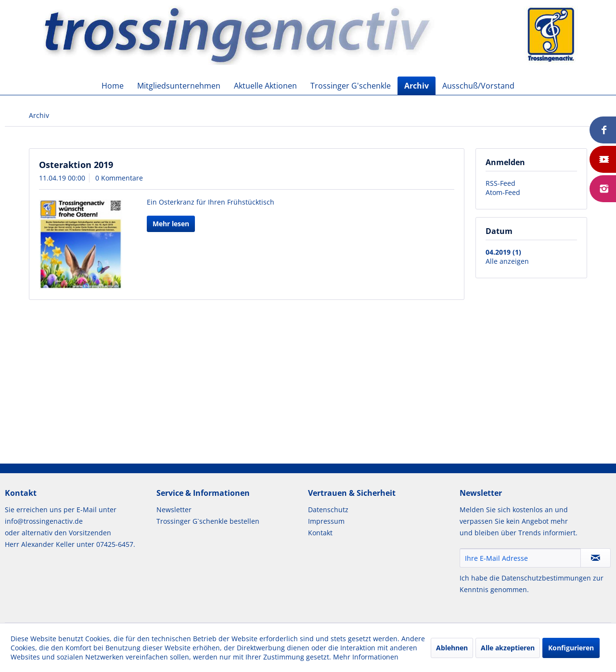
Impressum (326, 521)
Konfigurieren (571, 648)
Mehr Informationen (366, 657)
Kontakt (320, 533)
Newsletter (174, 510)
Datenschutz (328, 510)
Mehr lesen (171, 224)
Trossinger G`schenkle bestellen (208, 521)
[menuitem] (113, 86)
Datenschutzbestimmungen (546, 578)
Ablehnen (452, 648)
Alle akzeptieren (508, 648)
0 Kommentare (119, 178)
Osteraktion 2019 (76, 165)
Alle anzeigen (507, 261)
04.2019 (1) (503, 252)
